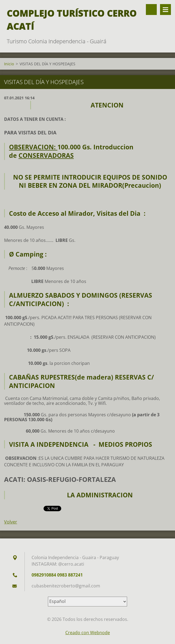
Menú (165, 10)
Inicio (9, 64)
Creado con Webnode (88, 633)
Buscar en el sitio (151, 10)
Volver (11, 522)
